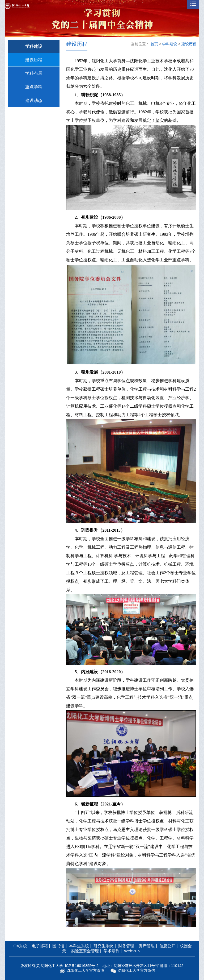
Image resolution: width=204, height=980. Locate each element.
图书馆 (58, 946)
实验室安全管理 (85, 951)
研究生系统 (103, 946)
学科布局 (34, 73)
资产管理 (147, 946)
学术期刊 (112, 951)
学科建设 (170, 44)
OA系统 (20, 946)
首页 (154, 44)
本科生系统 (79, 946)
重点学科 (34, 87)
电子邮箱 (40, 946)
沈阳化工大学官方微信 (133, 971)
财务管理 (126, 946)
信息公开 (167, 946)
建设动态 (34, 100)
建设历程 (34, 60)
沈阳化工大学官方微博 (82, 971)
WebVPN (132, 951)
